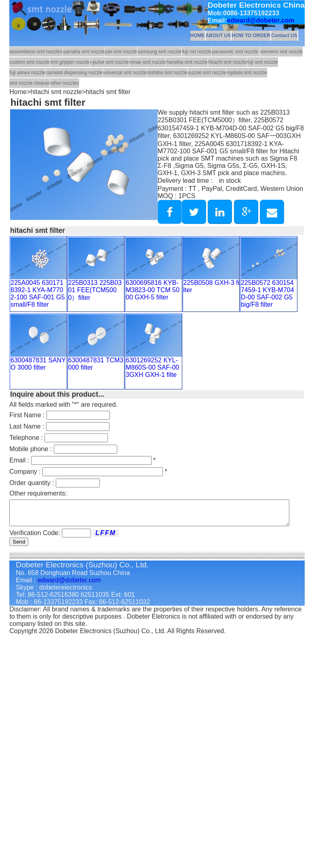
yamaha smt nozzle (84, 52)
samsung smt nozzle (159, 52)
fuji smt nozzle (263, 62)
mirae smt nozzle (148, 62)
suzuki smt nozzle (207, 73)
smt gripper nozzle (70, 62)
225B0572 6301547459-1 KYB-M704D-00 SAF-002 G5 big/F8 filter (268, 294)
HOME (198, 36)
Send (19, 547)
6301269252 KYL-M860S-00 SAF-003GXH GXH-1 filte (153, 367)
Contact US (284, 36)
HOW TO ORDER (251, 36)
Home (18, 92)
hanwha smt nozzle (187, 62)
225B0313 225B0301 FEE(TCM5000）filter (95, 290)
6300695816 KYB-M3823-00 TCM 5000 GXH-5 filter (153, 290)
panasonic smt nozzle (236, 52)
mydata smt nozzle (247, 73)
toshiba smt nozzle (167, 73)
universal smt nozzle (125, 73)
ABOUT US (218, 36)
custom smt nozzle (29, 62)
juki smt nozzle (121, 52)
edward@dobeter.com (261, 20)
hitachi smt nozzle (227, 62)
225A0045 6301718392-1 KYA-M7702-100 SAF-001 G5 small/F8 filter (38, 294)
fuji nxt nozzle (197, 52)
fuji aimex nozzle (27, 73)
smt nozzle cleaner (30, 83)
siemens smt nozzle (281, 52)
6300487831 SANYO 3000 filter (38, 364)
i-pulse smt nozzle (110, 62)
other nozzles (64, 83)
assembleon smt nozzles (36, 52)
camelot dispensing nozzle (74, 73)
